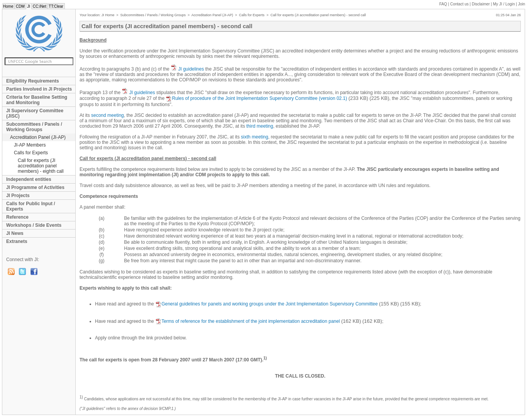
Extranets (17, 241)
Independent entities (29, 179)
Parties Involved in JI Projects (39, 89)
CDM (20, 6)
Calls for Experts (31, 153)
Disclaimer (481, 4)
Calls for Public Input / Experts (31, 206)
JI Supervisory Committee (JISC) (35, 113)
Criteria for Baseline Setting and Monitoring (37, 100)
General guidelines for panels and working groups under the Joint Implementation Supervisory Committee (266, 304)
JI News (15, 233)
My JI (504, 4)
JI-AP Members (30, 145)
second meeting (108, 115)
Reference (17, 217)
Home (8, 6)
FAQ (443, 4)
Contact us (459, 4)
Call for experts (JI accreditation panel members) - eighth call (41, 166)
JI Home (108, 15)
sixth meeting (255, 137)
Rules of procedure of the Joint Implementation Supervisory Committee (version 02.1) (256, 98)
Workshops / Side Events (34, 225)
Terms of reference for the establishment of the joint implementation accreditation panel (247, 321)
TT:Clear (56, 6)
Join (522, 4)
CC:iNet (40, 6)
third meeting (260, 126)
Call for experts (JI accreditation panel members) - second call (318, 15)
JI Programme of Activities (35, 187)
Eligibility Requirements (33, 81)
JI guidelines (191, 69)
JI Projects (18, 196)
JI (29, 6)
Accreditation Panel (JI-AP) (38, 137)
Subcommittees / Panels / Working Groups (34, 127)
